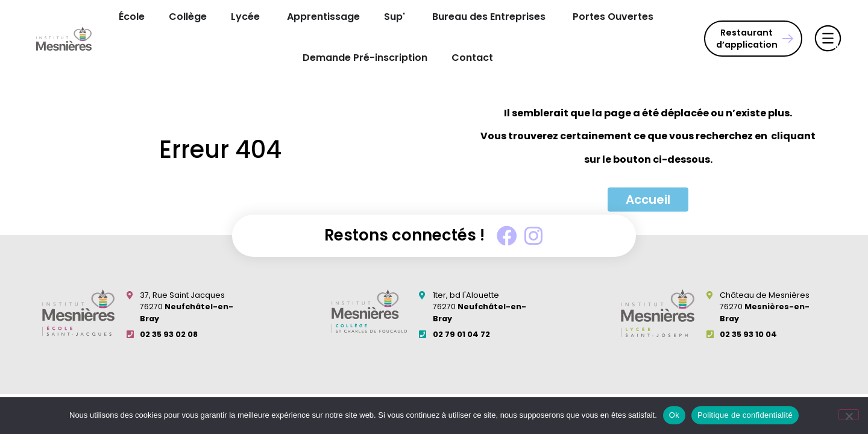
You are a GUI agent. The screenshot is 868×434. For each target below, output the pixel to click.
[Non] (849, 415)
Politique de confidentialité (745, 415)
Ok (674, 415)
